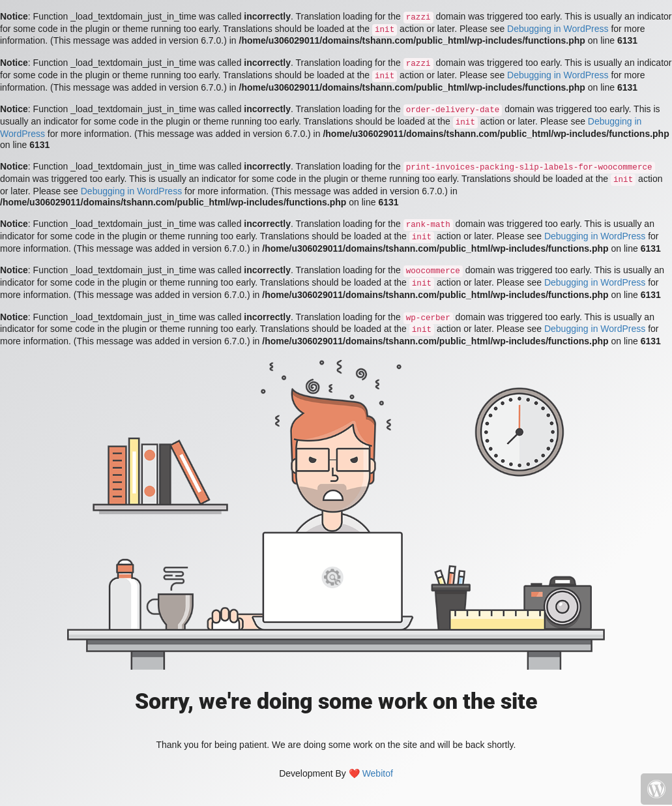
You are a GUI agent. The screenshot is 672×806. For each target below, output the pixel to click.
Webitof (378, 773)
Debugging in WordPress (558, 29)
